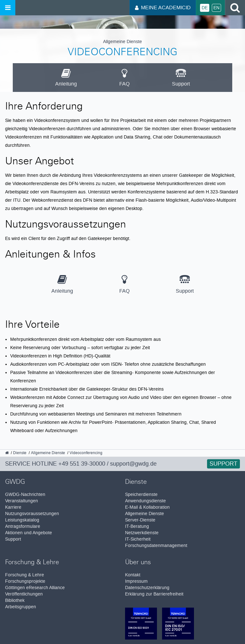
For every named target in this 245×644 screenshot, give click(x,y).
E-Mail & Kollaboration (147, 507)
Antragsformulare (23, 526)
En (216, 8)
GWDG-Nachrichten (25, 494)
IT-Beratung (137, 526)
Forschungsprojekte (25, 581)
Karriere (13, 507)
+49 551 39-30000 (82, 464)
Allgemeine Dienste (145, 514)
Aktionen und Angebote (29, 533)
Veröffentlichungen (24, 594)
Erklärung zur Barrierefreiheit (154, 594)
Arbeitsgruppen (21, 607)
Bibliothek (15, 600)
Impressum (136, 581)
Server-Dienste (140, 520)
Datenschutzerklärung (147, 588)
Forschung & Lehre (25, 575)
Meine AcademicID (163, 7)
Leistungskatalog (22, 520)
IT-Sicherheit (138, 539)
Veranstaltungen (22, 501)
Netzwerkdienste (142, 533)
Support (223, 464)
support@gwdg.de (133, 464)
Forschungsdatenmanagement (156, 546)
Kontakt (133, 575)
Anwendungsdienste (145, 501)
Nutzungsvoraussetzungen (32, 514)
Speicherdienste (141, 494)
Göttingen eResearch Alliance (35, 588)
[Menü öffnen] (8, 8)
